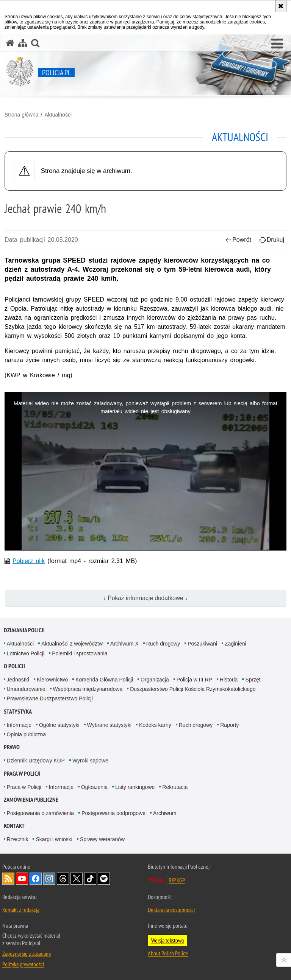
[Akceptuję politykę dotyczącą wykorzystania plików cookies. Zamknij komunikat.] (281, 6)
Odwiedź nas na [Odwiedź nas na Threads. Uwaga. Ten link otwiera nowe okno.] (63, 879)
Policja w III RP (194, 680)
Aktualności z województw (72, 644)
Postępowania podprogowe (113, 813)
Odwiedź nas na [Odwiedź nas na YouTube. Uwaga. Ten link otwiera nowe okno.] (22, 879)
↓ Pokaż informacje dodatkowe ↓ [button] (145, 598)
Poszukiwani (202, 644)
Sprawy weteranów (102, 839)
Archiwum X (124, 644)
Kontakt (14, 826)
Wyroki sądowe (90, 761)
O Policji (14, 666)
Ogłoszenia (94, 787)
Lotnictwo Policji (26, 653)
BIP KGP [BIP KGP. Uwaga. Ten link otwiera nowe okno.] (177, 880)
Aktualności (58, 115)
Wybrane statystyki (109, 725)
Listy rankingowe (135, 787)
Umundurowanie (26, 689)
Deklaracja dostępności (171, 910)
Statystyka (18, 712)
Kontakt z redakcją (21, 910)
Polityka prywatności (23, 964)
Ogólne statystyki (59, 725)
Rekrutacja (175, 787)
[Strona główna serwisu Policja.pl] (10, 43)
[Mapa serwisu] (23, 43)
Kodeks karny (155, 725)
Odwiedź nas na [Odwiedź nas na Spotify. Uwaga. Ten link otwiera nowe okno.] (104, 879)
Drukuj (272, 240)
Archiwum (165, 813)
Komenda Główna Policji (104, 680)
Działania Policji (24, 630)
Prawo (12, 747)
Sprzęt (253, 680)
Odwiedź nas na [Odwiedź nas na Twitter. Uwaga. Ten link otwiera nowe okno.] (77, 879)
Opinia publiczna (27, 734)
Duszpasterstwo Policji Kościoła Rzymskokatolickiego (193, 689)
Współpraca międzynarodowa (88, 689)
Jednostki (18, 680)
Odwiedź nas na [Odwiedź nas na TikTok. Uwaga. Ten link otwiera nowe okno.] (90, 879)
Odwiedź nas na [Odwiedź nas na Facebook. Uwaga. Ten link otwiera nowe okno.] (36, 879)
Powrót (238, 240)
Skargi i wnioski (54, 839)
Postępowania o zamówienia (40, 813)
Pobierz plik (29, 561)
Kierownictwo (52, 680)
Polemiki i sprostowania (80, 653)
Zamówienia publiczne (31, 800)
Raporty (229, 725)
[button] (277, 44)
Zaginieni (235, 644)
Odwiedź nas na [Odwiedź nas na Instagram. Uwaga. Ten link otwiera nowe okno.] (49, 879)
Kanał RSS (8, 879)
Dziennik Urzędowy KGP (36, 761)
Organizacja (155, 680)
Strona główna (22, 115)
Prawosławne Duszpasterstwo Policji (50, 698)
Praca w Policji (22, 774)
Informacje (19, 725)
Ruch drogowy (163, 644)
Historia (229, 680)
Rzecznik (18, 839)
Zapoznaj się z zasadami (27, 954)
